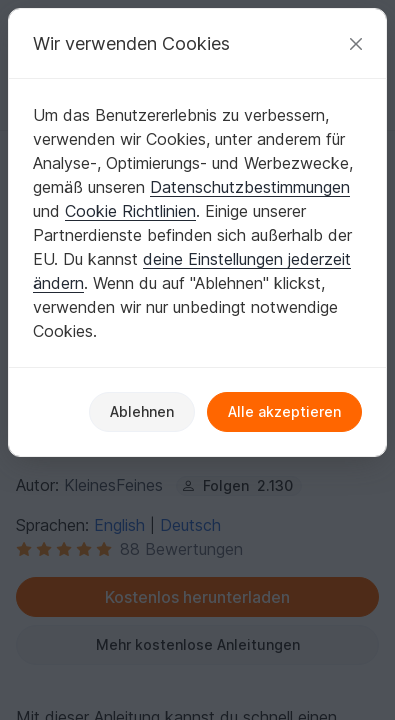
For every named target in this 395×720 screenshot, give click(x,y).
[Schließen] (356, 43)
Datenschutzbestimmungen (250, 187)
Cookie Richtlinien (130, 211)
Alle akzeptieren (284, 411)
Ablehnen (142, 411)
